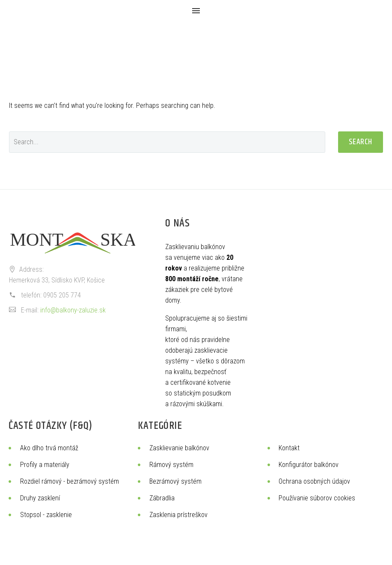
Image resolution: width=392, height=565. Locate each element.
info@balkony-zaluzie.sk (73, 310)
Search (361, 142)
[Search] (167, 142)
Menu (196, 11)
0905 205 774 (62, 295)
